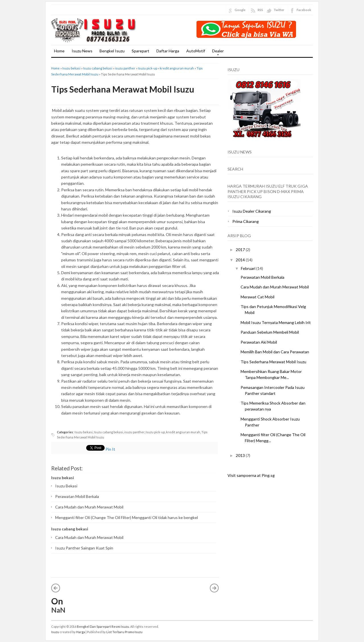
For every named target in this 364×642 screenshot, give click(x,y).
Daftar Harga (168, 51)
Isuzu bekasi (71, 68)
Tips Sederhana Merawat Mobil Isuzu (123, 89)
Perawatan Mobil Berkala (77, 496)
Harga (81, 632)
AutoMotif (196, 51)
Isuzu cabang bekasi (98, 68)
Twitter (279, 10)
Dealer (217, 53)
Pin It (110, 449)
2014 (241, 260)
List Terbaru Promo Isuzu (124, 632)
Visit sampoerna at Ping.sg (251, 475)
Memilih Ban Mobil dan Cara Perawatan (275, 352)
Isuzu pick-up (148, 68)
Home (59, 51)
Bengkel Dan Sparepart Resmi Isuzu (103, 626)
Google (240, 10)
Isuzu (55, 632)
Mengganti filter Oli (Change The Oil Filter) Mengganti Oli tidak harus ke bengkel (127, 517)
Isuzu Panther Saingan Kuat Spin (84, 548)
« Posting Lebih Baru (56, 588)
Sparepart (140, 51)
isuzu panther (125, 68)
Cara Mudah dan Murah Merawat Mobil (89, 507)
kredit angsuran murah (177, 68)
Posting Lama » (214, 588)
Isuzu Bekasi (66, 486)
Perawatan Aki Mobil (259, 342)
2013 (241, 455)
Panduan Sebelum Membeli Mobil (270, 332)
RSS (260, 10)
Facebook (304, 10)
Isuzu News (82, 51)
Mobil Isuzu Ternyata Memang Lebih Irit (276, 322)
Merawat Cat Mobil (258, 297)
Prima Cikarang (246, 221)
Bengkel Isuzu (112, 51)
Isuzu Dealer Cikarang (252, 211)
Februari (249, 268)
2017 (241, 250)
